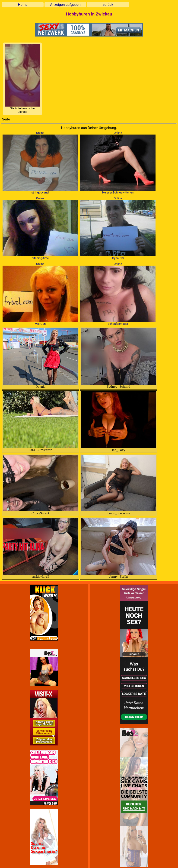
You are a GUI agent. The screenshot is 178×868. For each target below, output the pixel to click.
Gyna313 (118, 258)
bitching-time (40, 258)
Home (23, 5)
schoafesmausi (118, 324)
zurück (108, 5)
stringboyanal (40, 192)
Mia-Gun (40, 324)
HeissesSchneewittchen (118, 192)
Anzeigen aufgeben (65, 5)
